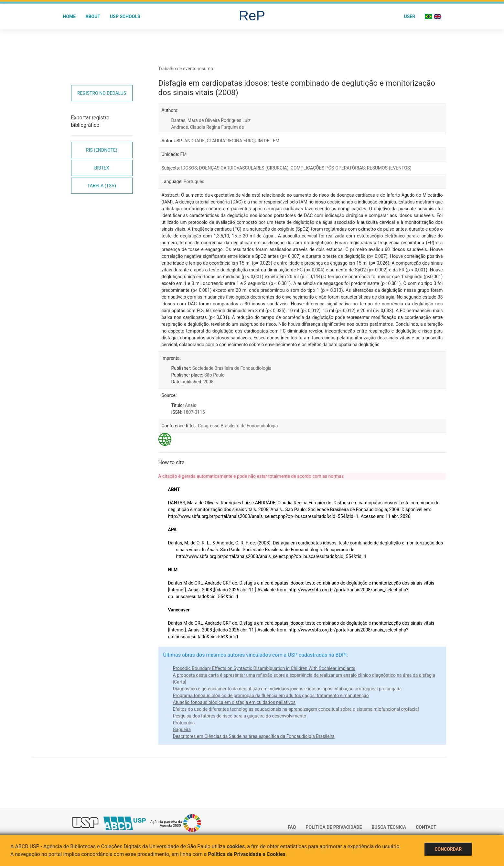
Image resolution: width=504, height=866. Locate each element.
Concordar (448, 849)
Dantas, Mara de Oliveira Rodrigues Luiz (211, 120)
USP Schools (125, 16)
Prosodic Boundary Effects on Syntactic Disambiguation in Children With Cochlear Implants (264, 668)
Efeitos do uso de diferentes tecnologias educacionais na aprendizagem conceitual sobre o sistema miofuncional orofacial (296, 709)
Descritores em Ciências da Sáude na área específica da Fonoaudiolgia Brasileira (254, 736)
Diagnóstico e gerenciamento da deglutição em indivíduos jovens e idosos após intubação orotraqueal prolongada (287, 689)
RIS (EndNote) (102, 150)
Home (70, 16)
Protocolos (184, 723)
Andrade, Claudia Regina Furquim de (208, 127)
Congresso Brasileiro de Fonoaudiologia (238, 426)
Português (194, 181)
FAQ (292, 827)
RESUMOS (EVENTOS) (389, 168)
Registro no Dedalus (102, 93)
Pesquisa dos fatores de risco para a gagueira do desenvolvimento (240, 716)
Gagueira (182, 729)
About (93, 16)
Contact (426, 827)
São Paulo (214, 375)
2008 (208, 382)
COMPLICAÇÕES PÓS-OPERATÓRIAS (328, 168)
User (409, 16)
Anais (191, 405)
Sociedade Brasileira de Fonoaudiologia (232, 368)
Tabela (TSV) (102, 186)
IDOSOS (189, 168)
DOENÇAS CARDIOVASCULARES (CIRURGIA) (244, 168)
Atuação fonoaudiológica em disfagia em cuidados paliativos (234, 702)
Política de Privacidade (334, 827)
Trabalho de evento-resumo (186, 69)
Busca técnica (389, 827)
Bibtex (102, 168)
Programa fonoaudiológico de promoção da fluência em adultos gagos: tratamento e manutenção (271, 696)
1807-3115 (194, 412)
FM (183, 154)
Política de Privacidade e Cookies (247, 854)
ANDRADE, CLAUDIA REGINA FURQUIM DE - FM (232, 141)
